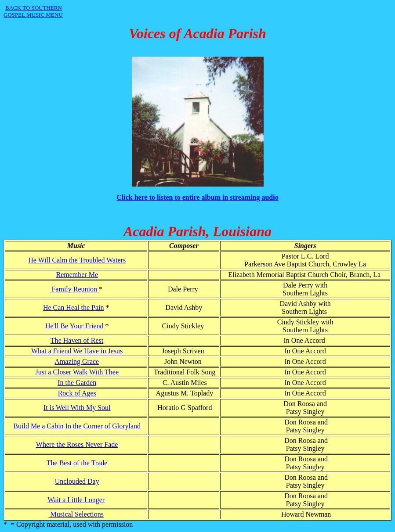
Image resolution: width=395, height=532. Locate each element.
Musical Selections (76, 514)
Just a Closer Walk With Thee (77, 372)
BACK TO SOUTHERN (34, 8)
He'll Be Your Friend (74, 326)
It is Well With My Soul (77, 408)
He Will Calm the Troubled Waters (77, 260)
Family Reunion (74, 289)
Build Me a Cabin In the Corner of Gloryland (77, 426)
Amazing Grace (77, 361)
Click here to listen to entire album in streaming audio (197, 197)
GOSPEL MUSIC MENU (33, 15)
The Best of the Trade (77, 463)
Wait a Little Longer (76, 500)
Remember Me (77, 275)
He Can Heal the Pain (74, 307)
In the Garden (77, 383)
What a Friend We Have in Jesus (77, 351)
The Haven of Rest (77, 340)
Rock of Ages (77, 393)
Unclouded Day (77, 481)
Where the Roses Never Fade (77, 444)
